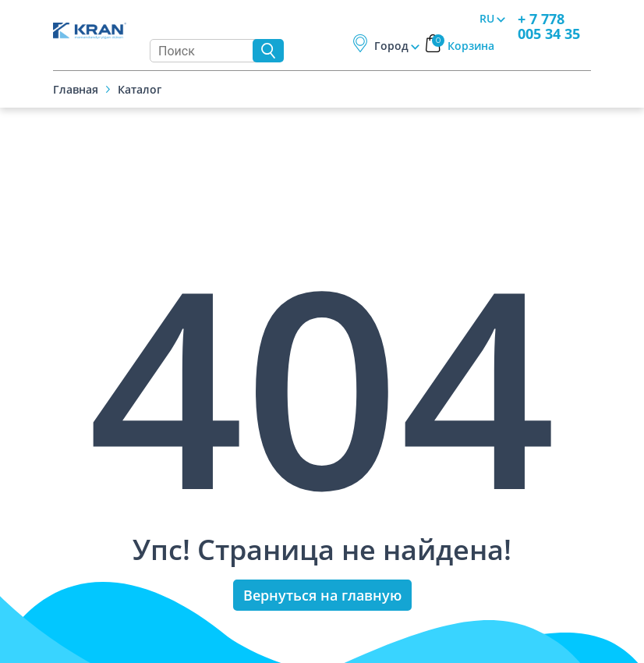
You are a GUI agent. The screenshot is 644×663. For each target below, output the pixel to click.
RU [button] (487, 18)
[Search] (205, 51)
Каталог (140, 89)
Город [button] (391, 46)
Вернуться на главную (322, 595)
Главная (76, 89)
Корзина (463, 46)
